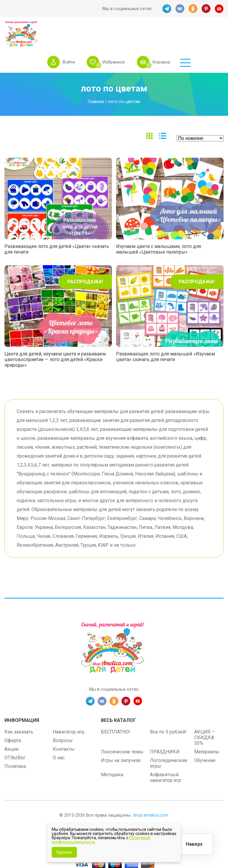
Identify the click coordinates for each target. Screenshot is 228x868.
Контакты (64, 727)
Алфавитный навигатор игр (166, 755)
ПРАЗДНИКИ (165, 729)
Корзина (194, 32)
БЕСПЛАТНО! (116, 710)
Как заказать (19, 710)
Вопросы (63, 718)
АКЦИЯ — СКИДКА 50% (205, 715)
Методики (112, 752)
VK (180, 9)
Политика (15, 744)
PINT (206, 9)
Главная (96, 79)
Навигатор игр (69, 710)
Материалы (207, 729)
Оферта (13, 718)
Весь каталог (118, 698)
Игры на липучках (121, 738)
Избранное (147, 32)
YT (219, 9)
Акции (11, 727)
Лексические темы (122, 729)
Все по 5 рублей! (168, 710)
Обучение (205, 738)
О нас (59, 735)
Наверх (194, 844)
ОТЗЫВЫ (15, 735)
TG (167, 9)
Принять (64, 852)
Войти (102, 32)
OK (193, 9)
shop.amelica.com (151, 793)
